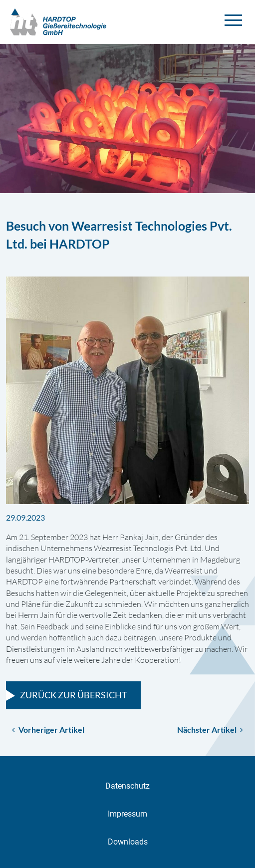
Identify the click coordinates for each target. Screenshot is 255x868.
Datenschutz (127, 786)
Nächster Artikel (210, 729)
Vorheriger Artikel (48, 729)
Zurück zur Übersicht (74, 695)
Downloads (128, 842)
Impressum (127, 814)
